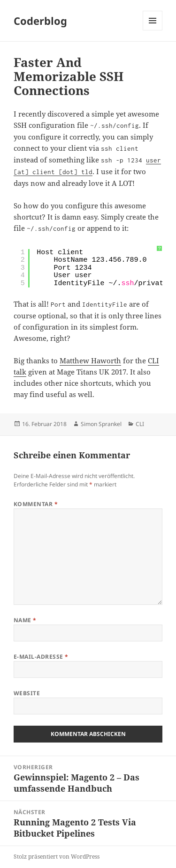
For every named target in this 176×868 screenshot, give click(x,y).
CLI (140, 424)
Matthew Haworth (90, 360)
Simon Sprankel (101, 424)
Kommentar (36, 504)
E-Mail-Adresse (41, 657)
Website (27, 693)
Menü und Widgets (153, 30)
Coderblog (40, 21)
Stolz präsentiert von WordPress (57, 857)
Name (25, 620)
